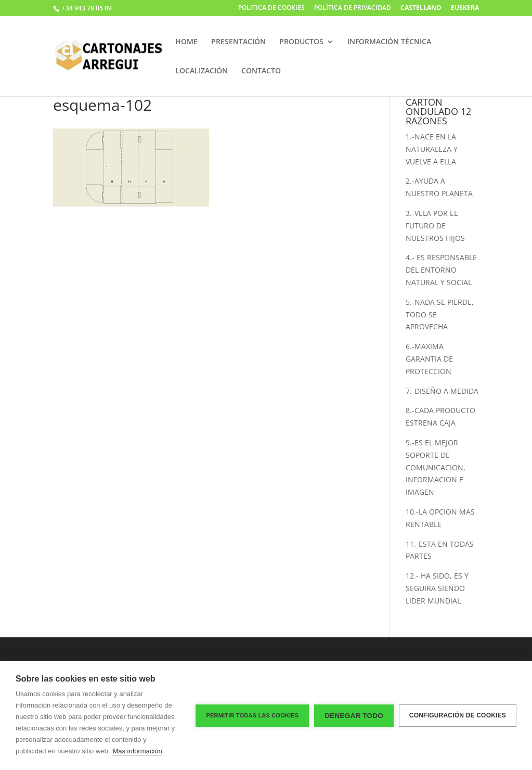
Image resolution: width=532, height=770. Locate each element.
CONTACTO (261, 71)
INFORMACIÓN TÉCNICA (389, 42)
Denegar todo (354, 716)
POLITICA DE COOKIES (271, 8)
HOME (186, 42)
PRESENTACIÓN (238, 42)
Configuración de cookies (458, 715)
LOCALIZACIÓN (202, 71)
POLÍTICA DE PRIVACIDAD (353, 8)
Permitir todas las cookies (252, 715)
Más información (137, 751)
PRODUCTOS (301, 42)
